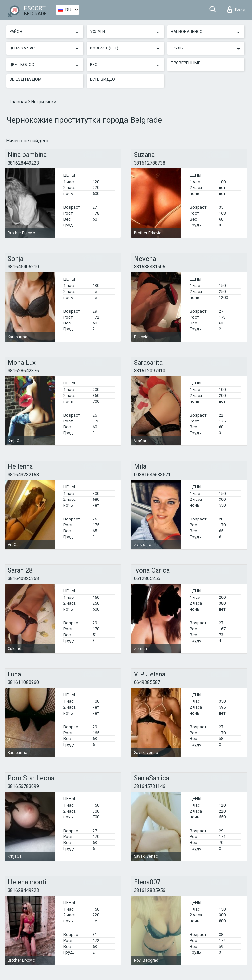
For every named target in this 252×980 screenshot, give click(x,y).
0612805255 (147, 578)
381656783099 (23, 786)
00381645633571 (152, 475)
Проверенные (185, 63)
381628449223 (23, 163)
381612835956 (150, 890)
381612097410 (150, 371)
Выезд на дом (26, 79)
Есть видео (102, 79)
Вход (237, 10)
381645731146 (150, 786)
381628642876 (23, 371)
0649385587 (147, 682)
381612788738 (150, 163)
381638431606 (150, 267)
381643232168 (23, 475)
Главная (19, 102)
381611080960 (23, 682)
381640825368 (23, 578)
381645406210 (23, 267)
